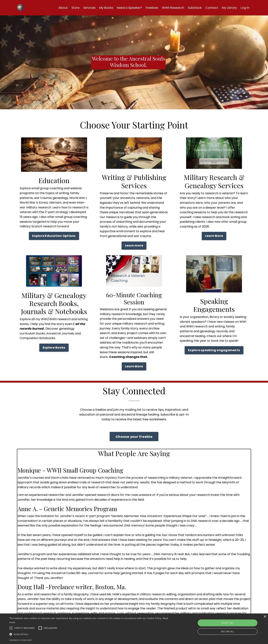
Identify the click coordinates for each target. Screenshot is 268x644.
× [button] (265, 617)
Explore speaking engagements (214, 350)
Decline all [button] (228, 631)
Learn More (214, 236)
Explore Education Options (54, 236)
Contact (209, 8)
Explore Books (54, 348)
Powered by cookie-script (21, 640)
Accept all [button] (228, 623)
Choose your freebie (134, 439)
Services (75, 8)
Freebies (144, 8)
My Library (228, 8)
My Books (93, 8)
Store (60, 8)
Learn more (134, 245)
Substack (191, 8)
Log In (245, 8)
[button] (90, 634)
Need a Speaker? (119, 8)
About (47, 8)
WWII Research (167, 8)
